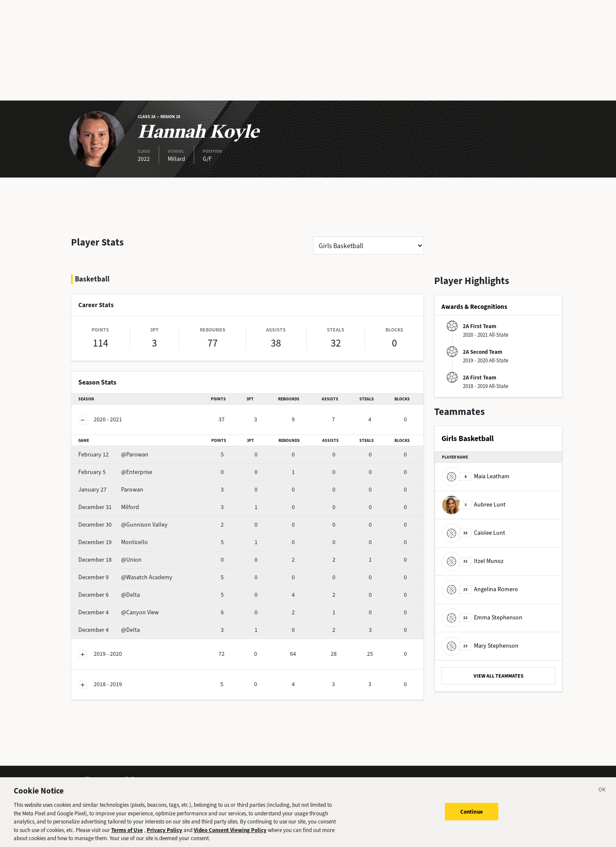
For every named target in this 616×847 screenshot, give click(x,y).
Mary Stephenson (480, 646)
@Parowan (113, 455)
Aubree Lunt (474, 505)
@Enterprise (115, 472)
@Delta (109, 595)
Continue (472, 818)
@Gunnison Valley (123, 525)
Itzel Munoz (473, 561)
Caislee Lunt (474, 533)
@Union (110, 560)
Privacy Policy (164, 836)
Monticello (113, 542)
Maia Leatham (476, 476)
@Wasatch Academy (125, 577)
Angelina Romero (480, 589)
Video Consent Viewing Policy (230, 836)
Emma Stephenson (482, 617)
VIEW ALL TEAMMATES (499, 676)
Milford (109, 507)
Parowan (111, 490)
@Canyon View (118, 612)
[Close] (602, 797)
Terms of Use (127, 836)
